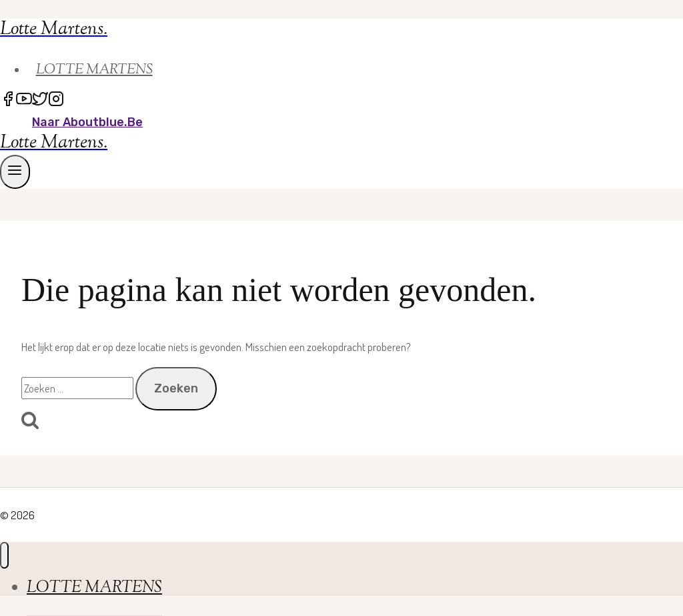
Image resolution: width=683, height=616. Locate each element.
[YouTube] (24, 101)
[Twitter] (40, 101)
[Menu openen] (15, 172)
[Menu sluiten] (4, 555)
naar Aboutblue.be (87, 122)
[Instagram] (56, 101)
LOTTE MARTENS (94, 70)
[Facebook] (8, 101)
